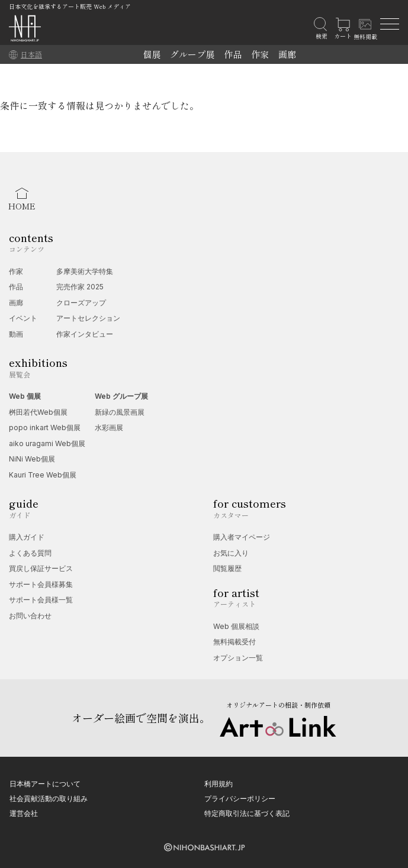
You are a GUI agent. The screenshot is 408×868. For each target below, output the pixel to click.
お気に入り (231, 553)
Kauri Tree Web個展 (43, 475)
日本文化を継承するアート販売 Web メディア (70, 6)
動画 (16, 334)
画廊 (287, 54)
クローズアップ (81, 303)
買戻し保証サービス (41, 568)
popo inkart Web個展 (45, 427)
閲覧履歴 (227, 568)
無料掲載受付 (234, 642)
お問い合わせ (30, 616)
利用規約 (219, 784)
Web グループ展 (121, 396)
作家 (260, 54)
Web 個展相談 (236, 626)
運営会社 (24, 813)
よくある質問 (30, 553)
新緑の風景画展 (120, 412)
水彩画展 (109, 427)
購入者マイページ (242, 537)
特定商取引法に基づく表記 (247, 813)
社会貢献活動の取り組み (49, 798)
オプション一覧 (238, 658)
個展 (152, 54)
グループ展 (192, 54)
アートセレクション (88, 318)
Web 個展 (25, 396)
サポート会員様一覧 (41, 600)
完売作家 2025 (80, 287)
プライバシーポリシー (240, 798)
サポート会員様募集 (41, 584)
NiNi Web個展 (32, 459)
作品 (233, 54)
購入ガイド (27, 537)
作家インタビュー (85, 334)
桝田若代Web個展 (38, 412)
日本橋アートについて (45, 784)
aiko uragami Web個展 (47, 443)
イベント (23, 318)
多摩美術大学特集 (85, 271)
